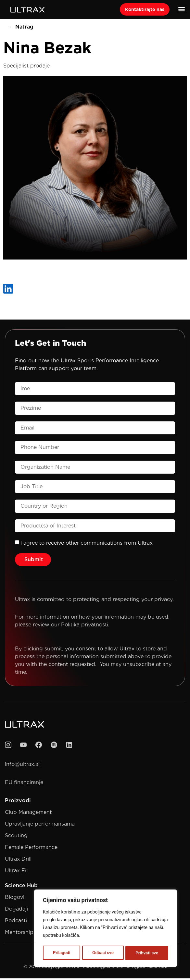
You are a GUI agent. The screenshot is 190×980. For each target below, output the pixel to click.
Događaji (16, 910)
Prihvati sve (147, 953)
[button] (181, 9)
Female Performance (31, 849)
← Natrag (21, 28)
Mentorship (19, 934)
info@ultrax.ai (22, 766)
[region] (106, 929)
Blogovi (15, 899)
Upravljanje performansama (40, 825)
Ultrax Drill (18, 860)
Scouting (16, 837)
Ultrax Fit (17, 872)
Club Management (28, 814)
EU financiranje (24, 784)
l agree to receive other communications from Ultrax (87, 544)
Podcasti (16, 922)
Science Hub (21, 887)
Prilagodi (61, 953)
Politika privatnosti (85, 626)
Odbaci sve (103, 953)
